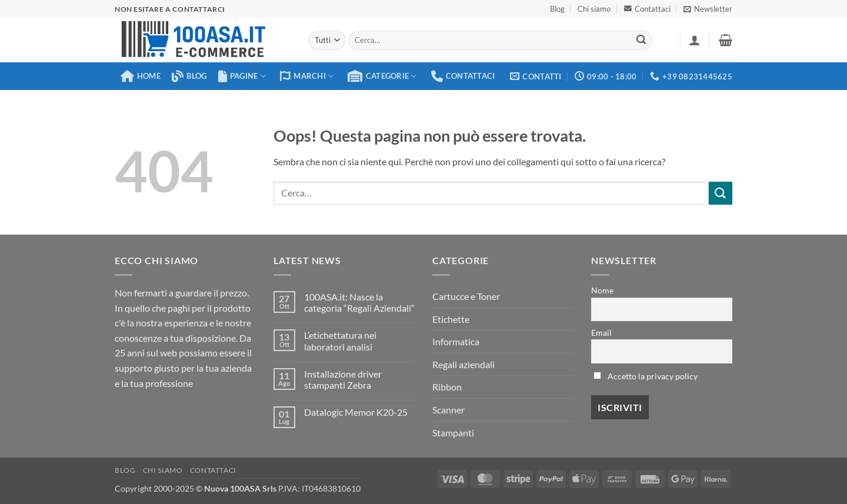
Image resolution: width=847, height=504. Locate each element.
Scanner (448, 410)
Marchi (307, 76)
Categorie (382, 76)
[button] (708, 9)
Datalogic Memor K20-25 (356, 412)
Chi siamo (594, 9)
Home (141, 76)
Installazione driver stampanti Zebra (343, 379)
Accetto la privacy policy (653, 376)
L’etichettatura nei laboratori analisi (340, 341)
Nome (602, 290)
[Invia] (642, 41)
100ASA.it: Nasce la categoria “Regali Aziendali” (359, 302)
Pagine (242, 76)
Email (601, 333)
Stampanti (453, 433)
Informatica (456, 341)
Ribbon (447, 387)
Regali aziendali (463, 364)
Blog (557, 9)
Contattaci (647, 9)
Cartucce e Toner (466, 296)
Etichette (451, 319)
